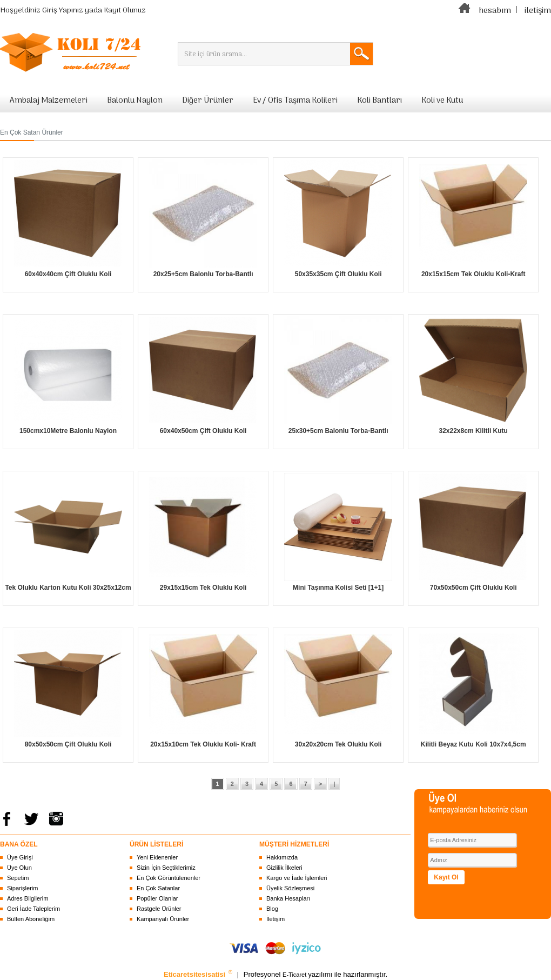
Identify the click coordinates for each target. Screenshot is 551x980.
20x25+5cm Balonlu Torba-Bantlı (203, 274)
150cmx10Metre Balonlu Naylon (68, 431)
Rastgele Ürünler (159, 909)
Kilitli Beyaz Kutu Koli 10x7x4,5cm (473, 744)
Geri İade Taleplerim (33, 909)
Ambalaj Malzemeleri (49, 101)
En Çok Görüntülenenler (169, 878)
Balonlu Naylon (135, 101)
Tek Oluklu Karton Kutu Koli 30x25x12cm (68, 588)
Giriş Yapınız (63, 11)
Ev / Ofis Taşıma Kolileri (295, 101)
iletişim (538, 11)
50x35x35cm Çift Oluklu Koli (338, 274)
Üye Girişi (20, 857)
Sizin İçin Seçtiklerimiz (166, 868)
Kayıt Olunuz (125, 11)
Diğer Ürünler (208, 101)
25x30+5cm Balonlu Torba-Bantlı (338, 431)
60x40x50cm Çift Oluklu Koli (203, 431)
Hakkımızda (282, 857)
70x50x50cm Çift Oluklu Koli (473, 588)
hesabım (495, 11)
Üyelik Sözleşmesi (290, 888)
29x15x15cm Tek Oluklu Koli (203, 588)
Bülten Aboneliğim (31, 919)
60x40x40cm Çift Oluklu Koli (68, 274)
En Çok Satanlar (158, 888)
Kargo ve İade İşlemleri (297, 878)
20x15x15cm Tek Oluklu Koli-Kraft (473, 274)
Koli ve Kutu (442, 101)
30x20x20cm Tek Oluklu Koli (338, 744)
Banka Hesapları (288, 898)
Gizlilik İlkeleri (284, 868)
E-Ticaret (295, 975)
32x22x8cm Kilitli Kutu (473, 431)
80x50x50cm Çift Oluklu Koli (68, 744)
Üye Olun (19, 868)
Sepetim (18, 878)
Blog (272, 909)
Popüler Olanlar (157, 898)
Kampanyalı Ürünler (163, 919)
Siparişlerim (22, 888)
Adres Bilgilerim (28, 898)
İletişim (275, 919)
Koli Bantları (379, 101)
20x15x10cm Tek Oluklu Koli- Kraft (203, 744)
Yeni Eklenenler (157, 857)
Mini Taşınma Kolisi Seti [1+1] (338, 588)
